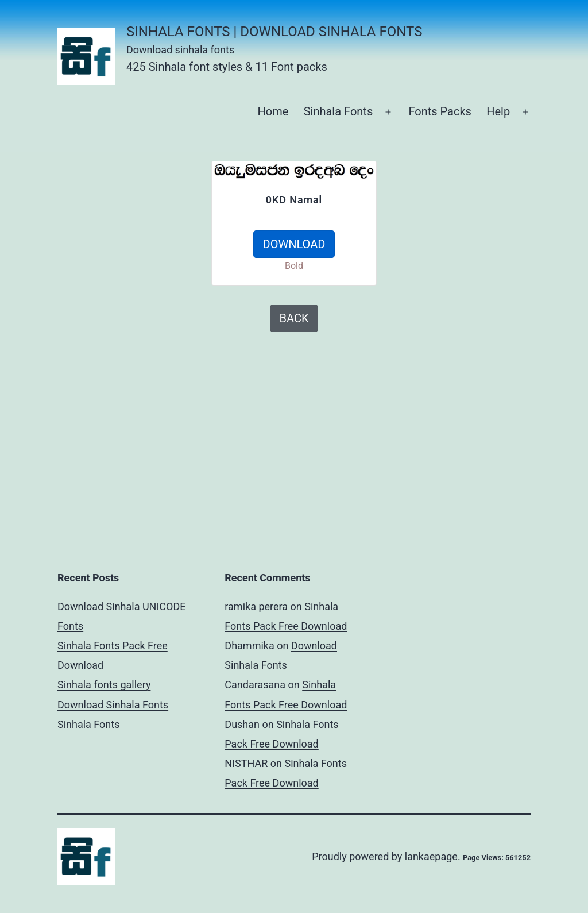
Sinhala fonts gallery (104, 685)
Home (273, 111)
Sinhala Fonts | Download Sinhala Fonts (274, 32)
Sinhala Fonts (339, 111)
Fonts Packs (440, 111)
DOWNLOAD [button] (294, 244)
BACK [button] (294, 318)
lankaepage (431, 856)
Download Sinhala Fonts (113, 705)
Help (498, 111)
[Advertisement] (110, 233)
